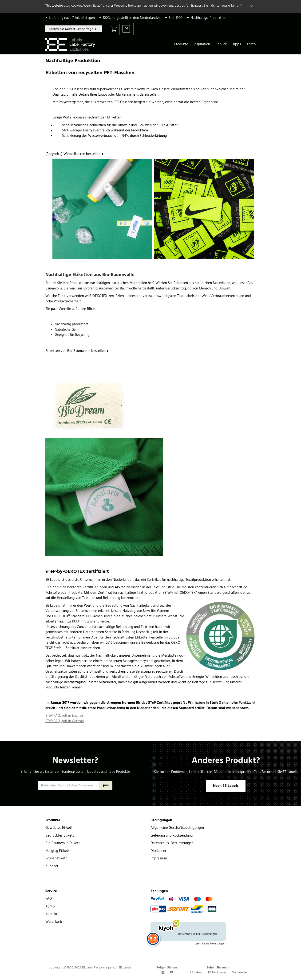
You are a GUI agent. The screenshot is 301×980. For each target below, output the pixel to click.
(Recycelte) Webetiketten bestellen (73, 154)
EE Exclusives (217, 973)
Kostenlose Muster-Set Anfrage (71, 29)
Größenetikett (56, 858)
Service (221, 44)
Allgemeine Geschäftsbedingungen (177, 828)
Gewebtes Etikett (59, 828)
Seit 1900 (176, 18)
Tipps (237, 44)
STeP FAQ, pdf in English (64, 716)
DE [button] (127, 29)
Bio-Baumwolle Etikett (63, 843)
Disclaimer (158, 851)
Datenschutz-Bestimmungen (172, 843)
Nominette (239, 973)
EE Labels (196, 973)
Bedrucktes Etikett (60, 836)
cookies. (77, 6)
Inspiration (202, 44)
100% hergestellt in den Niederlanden (132, 18)
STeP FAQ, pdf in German (65, 721)
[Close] (252, 6)
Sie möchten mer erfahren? (223, 6)
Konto (251, 44)
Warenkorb (54, 922)
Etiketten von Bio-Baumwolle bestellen (75, 351)
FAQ (49, 899)
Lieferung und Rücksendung (172, 836)
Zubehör (52, 866)
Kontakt (51, 914)
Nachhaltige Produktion (208, 18)
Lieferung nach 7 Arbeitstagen (72, 18)
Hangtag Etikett (57, 851)
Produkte (181, 44)
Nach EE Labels (226, 786)
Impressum (159, 858)
